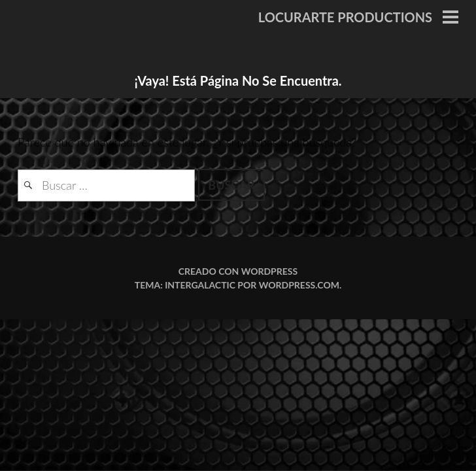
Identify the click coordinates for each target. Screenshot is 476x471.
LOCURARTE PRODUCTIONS (345, 17)
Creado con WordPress (238, 271)
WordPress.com (299, 285)
